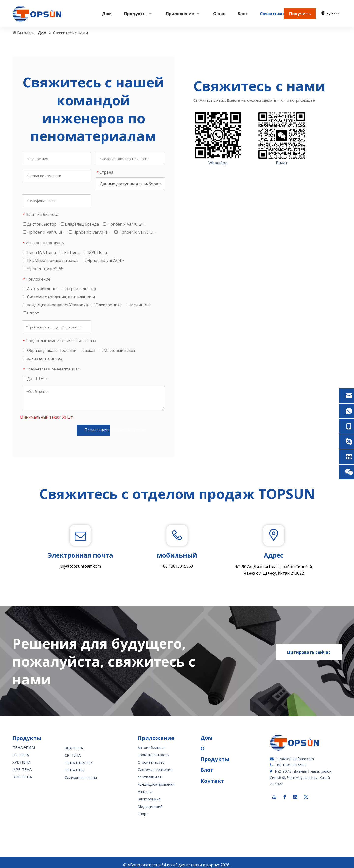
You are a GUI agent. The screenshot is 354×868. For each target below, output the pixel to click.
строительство (79, 289)
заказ (88, 350)
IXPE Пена (95, 252)
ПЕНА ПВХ (74, 765)
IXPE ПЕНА (22, 765)
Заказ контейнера (43, 358)
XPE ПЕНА (21, 757)
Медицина (138, 305)
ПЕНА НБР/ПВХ (79, 758)
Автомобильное (41, 289)
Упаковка (146, 787)
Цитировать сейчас (309, 647)
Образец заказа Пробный (50, 350)
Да (28, 379)
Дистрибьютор (40, 224)
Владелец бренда (80, 224)
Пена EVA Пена (39, 252)
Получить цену (300, 15)
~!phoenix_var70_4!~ (89, 232)
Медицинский (150, 802)
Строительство (151, 757)
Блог (207, 765)
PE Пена (70, 252)
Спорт (31, 313)
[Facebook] (285, 792)
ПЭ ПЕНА (21, 750)
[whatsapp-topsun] (218, 135)
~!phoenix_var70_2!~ (124, 224)
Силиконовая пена (81, 773)
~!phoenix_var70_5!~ (135, 232)
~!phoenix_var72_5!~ (44, 269)
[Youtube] (274, 792)
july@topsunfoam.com (80, 566)
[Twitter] (306, 792)
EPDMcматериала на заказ (51, 260)
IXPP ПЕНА (22, 772)
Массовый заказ (117, 350)
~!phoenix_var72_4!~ (103, 260)
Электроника (107, 305)
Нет (42, 379)
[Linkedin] (295, 792)
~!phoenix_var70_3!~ (44, 232)
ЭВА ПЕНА (74, 743)
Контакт (212, 776)
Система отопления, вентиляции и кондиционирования (156, 772)
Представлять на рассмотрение (97, 430)
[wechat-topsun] (282, 135)
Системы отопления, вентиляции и (59, 297)
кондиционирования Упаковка (55, 305)
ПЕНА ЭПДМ (24, 743)
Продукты (215, 754)
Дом (206, 733)
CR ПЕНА (73, 751)
